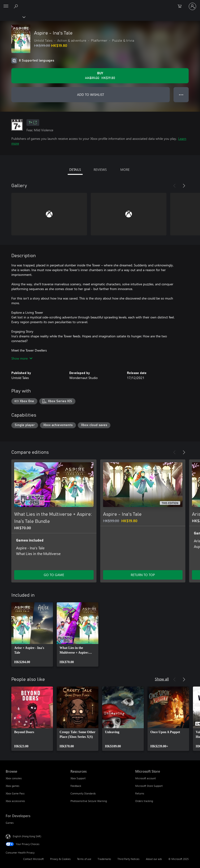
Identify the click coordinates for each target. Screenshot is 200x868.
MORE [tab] (125, 170)
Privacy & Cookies (60, 859)
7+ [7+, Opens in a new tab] (33, 123)
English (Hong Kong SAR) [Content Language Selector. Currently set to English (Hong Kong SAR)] (27, 836)
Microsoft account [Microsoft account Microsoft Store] (146, 778)
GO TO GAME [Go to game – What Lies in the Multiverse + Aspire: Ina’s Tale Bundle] (54, 575)
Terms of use (84, 859)
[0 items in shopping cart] (181, 6)
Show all (162, 679)
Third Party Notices (128, 859)
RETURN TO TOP (143, 575)
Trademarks (104, 859)
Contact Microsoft (33, 859)
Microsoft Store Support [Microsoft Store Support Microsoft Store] (149, 786)
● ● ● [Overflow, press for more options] (181, 95)
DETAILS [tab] (75, 170)
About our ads (154, 859)
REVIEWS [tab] (100, 170)
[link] (32, 634)
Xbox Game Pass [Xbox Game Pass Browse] (15, 793)
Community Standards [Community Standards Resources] (83, 793)
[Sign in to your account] (192, 6)
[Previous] (174, 186)
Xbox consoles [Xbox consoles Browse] (14, 778)
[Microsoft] (100, 4)
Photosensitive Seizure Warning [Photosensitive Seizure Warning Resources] (89, 801)
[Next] (184, 186)
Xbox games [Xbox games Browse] (13, 786)
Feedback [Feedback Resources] (76, 786)
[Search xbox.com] (17, 6)
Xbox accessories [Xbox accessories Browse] (15, 801)
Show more (22, 358)
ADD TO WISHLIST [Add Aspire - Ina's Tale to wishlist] (91, 95)
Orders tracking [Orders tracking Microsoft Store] (144, 801)
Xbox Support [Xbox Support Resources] (78, 778)
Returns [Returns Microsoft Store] (140, 793)
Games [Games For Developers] (10, 823)
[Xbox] (12, 17)
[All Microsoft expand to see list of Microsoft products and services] (6, 6)
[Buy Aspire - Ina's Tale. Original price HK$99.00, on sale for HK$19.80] (100, 76)
